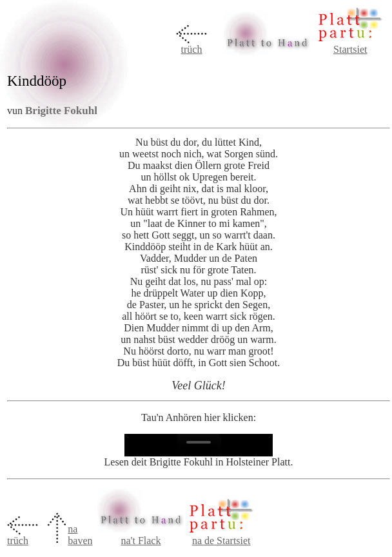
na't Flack (141, 541)
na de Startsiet (221, 541)
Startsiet (350, 49)
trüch (192, 49)
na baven (80, 535)
